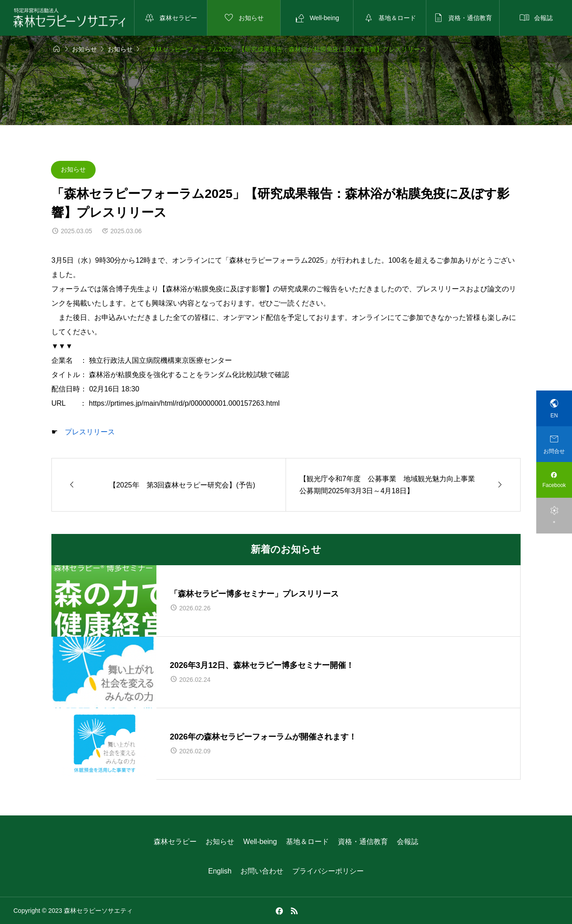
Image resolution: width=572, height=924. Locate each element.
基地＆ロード (307, 842)
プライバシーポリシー (328, 871)
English (220, 871)
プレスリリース (90, 432)
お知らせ (73, 169)
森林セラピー (175, 842)
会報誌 (408, 842)
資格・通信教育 (363, 842)
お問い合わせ (262, 871)
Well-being (260, 842)
